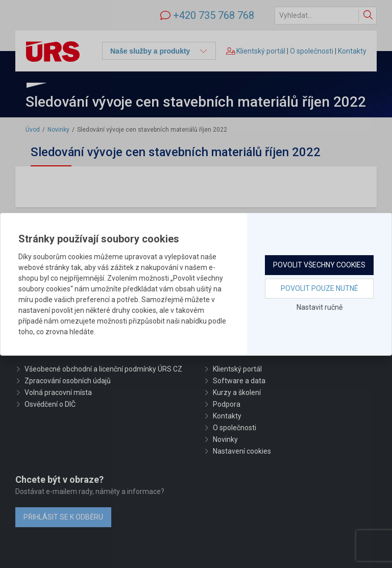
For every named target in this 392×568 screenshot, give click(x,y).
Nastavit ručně (320, 307)
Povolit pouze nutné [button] (320, 288)
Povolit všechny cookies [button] (319, 265)
